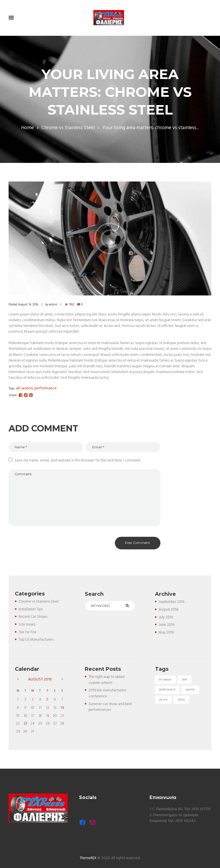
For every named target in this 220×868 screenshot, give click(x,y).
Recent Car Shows (33, 619)
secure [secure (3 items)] (164, 702)
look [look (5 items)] (185, 681)
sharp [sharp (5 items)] (182, 702)
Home (27, 128)
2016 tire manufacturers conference (108, 695)
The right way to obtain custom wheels (107, 681)
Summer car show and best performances (110, 708)
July (166, 619)
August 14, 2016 (29, 305)
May (166, 634)
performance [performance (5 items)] (168, 692)
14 (62, 708)
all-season (24, 388)
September (172, 604)
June (167, 627)
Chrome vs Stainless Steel (68, 128)
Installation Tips (31, 611)
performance (46, 388)
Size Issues (27, 627)
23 (25, 723)
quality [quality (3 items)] (191, 692)
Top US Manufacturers (37, 641)
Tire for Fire (28, 634)
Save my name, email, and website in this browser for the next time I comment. (78, 461)
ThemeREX (88, 857)
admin (54, 305)
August (169, 612)
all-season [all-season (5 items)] (166, 681)
